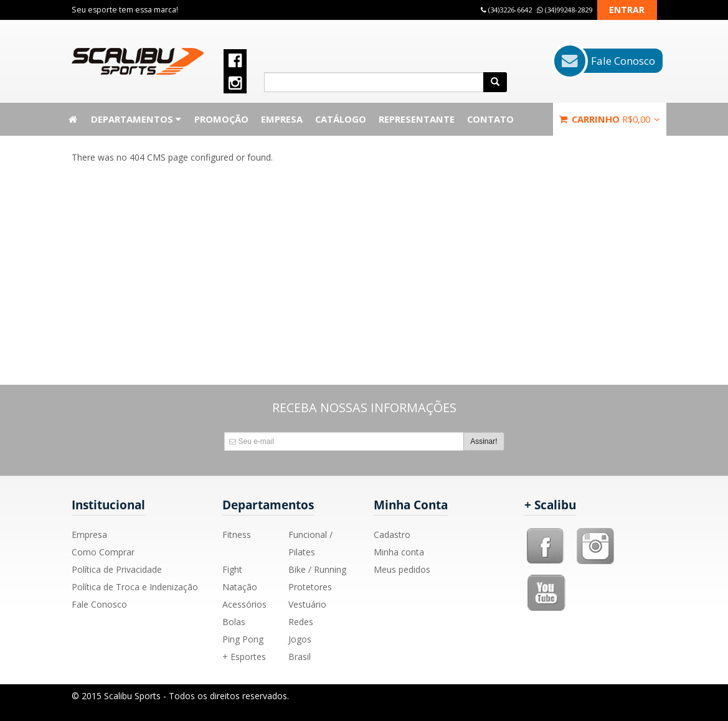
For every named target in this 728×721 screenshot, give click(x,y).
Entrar (627, 10)
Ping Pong (243, 639)
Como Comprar (103, 552)
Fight (232, 569)
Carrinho (610, 119)
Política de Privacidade (117, 569)
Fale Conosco (99, 604)
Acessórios (244, 604)
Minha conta (399, 552)
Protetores (310, 587)
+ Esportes (244, 657)
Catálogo (341, 119)
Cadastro (392, 535)
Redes (301, 622)
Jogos (300, 639)
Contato (490, 119)
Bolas (234, 622)
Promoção (221, 119)
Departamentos (136, 119)
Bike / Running (317, 569)
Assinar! (484, 441)
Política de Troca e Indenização (135, 587)
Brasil (300, 657)
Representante (417, 119)
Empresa (282, 119)
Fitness (237, 535)
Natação (240, 587)
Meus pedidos (402, 569)
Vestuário (307, 604)
